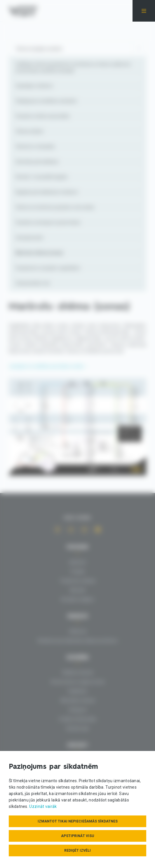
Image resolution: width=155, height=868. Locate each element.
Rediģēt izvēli (77, 850)
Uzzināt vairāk (43, 806)
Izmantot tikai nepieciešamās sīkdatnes (78, 821)
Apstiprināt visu (77, 836)
